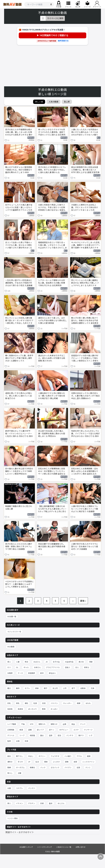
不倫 (23, 724)
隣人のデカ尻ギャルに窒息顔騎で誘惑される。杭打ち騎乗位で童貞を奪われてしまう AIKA (19, 170)
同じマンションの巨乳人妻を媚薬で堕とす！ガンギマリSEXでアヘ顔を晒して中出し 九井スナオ (19, 320)
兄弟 (92, 688)
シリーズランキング (45, 847)
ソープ (22, 735)
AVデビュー (64, 730)
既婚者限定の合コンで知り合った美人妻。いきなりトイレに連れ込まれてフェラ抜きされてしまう (52, 245)
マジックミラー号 (14, 632)
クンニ (88, 767)
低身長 (10, 709)
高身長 (20, 709)
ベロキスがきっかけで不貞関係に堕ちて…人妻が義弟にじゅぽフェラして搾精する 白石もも (19, 584)
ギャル (26, 667)
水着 (9, 788)
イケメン (20, 803)
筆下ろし (20, 756)
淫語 (78, 767)
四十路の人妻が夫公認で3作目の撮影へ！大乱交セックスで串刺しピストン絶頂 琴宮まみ (19, 471)
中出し (31, 756)
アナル (79, 756)
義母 (18, 688)
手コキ (20, 762)
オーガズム (20, 767)
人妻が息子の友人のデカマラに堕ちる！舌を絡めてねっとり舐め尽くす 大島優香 (85, 546)
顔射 (46, 762)
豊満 (44, 709)
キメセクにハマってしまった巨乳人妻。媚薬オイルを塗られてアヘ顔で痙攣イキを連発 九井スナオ (86, 245)
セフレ (27, 688)
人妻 (18, 662)
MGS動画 (11, 647)
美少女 (81, 662)
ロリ (9, 667)
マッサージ (88, 730)
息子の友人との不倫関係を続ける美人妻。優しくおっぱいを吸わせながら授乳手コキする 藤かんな (19, 132)
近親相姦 (11, 730)
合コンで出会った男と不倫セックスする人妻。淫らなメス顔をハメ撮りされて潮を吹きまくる (19, 245)
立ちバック (55, 767)
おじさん (61, 803)
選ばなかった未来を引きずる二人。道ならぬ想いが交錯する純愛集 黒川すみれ (52, 358)
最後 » (83, 601)
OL (17, 667)
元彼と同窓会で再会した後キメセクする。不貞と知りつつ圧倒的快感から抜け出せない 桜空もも (52, 208)
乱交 (37, 762)
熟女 (26, 662)
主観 (19, 773)
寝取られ (42, 724)
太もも (88, 703)
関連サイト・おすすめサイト (20, 832)
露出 (42, 735)
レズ (91, 735)
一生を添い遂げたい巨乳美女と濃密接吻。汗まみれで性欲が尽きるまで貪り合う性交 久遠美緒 (19, 283)
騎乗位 (33, 767)
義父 (9, 688)
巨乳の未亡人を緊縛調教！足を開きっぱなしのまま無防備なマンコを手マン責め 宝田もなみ (85, 471)
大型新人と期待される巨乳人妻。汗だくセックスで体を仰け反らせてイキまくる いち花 (85, 207)
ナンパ (83, 724)
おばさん (37, 662)
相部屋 (32, 735)
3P (29, 762)
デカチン (32, 803)
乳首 (35, 703)
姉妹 (37, 688)
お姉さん (37, 667)
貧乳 (18, 703)
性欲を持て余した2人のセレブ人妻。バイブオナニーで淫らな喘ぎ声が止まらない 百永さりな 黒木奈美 (86, 434)
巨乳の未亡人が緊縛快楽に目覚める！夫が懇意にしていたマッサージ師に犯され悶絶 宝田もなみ (52, 471)
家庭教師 (32, 673)
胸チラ (81, 735)
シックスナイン (88, 762)
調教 (67, 762)
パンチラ (70, 735)
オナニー (42, 756)
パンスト (32, 788)
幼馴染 (83, 688)
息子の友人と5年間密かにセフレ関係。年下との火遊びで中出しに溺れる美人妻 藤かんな (52, 170)
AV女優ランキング (26, 847)
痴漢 (21, 730)
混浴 (59, 735)
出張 (18, 741)
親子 (46, 688)
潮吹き (10, 762)
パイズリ (68, 767)
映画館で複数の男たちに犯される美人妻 (19, 508)
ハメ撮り (68, 756)
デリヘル (11, 735)
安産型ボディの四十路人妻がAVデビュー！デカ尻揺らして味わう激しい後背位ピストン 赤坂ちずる (85, 358)
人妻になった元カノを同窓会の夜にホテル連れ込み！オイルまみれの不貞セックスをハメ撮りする (85, 132)
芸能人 (68, 667)
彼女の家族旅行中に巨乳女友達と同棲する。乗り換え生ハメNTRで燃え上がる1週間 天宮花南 (85, 170)
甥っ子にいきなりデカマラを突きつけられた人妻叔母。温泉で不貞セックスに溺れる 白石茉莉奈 (52, 132)
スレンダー (67, 703)
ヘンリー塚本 (13, 818)
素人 (9, 662)
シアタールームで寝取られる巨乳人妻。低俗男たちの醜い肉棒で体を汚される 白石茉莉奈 (52, 283)
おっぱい (54, 709)
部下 (73, 688)
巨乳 (9, 703)
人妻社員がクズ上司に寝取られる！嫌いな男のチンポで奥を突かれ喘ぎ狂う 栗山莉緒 (52, 396)
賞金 (73, 724)
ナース (20, 673)
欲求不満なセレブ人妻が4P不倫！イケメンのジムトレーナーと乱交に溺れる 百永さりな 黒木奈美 (19, 434)
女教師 (10, 673)
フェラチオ (55, 756)
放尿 (75, 762)
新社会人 (52, 673)
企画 (64, 724)
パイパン (54, 703)
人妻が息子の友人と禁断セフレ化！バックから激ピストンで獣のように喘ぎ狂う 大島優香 (85, 509)
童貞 (51, 803)
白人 (77, 667)
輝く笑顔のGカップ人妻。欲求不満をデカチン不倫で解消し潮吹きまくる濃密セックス (19, 358)
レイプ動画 (12, 724)
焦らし (10, 773)
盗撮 (30, 730)
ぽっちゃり (32, 709)
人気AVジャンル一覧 (64, 847)
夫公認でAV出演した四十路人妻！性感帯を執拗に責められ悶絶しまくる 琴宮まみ (52, 434)
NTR (32, 724)
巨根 (42, 803)
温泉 (51, 735)
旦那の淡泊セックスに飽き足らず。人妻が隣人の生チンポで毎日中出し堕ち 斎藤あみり (86, 396)
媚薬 (89, 756)
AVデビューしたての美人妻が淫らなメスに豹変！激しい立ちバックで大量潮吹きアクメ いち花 (19, 207)
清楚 (91, 662)
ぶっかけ (56, 762)
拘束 (26, 741)
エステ (76, 730)
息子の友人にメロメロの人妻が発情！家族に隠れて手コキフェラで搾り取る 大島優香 (19, 546)
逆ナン (52, 730)
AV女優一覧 (12, 616)
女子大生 (56, 662)
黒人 (9, 803)
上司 (65, 688)
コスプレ (20, 788)
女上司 (55, 688)
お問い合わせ (81, 847)
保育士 (87, 667)
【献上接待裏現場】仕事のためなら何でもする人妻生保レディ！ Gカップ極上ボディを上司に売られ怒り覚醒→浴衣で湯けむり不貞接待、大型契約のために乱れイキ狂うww (52, 509)
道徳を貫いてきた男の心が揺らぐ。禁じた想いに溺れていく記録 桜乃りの (19, 396)
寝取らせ (54, 724)
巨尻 (44, 703)
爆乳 (26, 703)
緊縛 (9, 767)
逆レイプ (40, 730)
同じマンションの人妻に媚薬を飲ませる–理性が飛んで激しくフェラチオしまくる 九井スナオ (85, 283)
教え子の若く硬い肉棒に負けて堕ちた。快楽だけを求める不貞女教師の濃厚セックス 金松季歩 (85, 320)
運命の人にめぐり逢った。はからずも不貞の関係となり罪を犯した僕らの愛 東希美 (52, 320)
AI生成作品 (69, 662)
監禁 (9, 741)
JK (47, 662)
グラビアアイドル (53, 667)
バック (43, 767)
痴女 (9, 756)
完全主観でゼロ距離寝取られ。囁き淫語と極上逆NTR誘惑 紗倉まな (52, 546)
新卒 (42, 673)
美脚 (79, 703)
